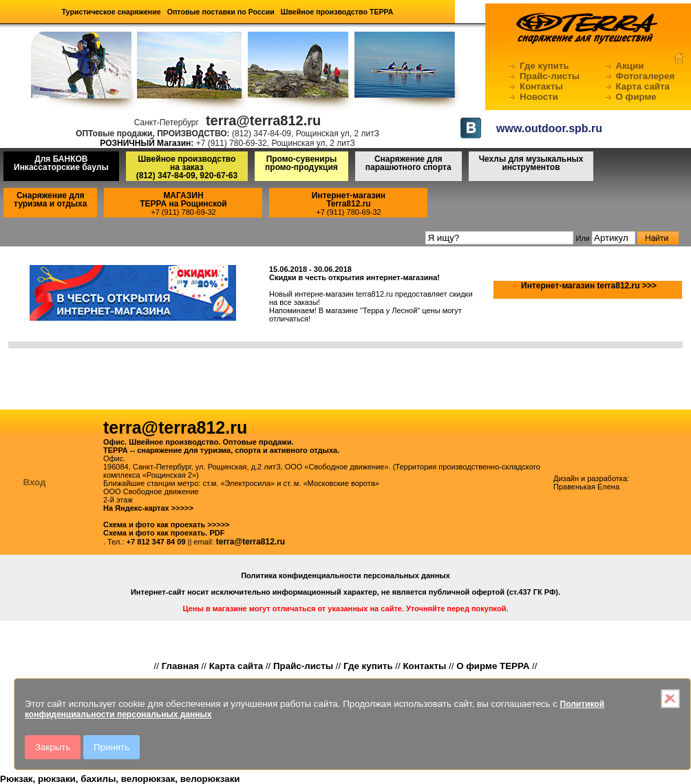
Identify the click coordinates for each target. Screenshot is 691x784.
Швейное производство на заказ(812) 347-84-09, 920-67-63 (187, 167)
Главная (180, 666)
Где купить (544, 66)
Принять (111, 747)
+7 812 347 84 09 (156, 542)
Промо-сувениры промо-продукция (301, 163)
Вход (35, 482)
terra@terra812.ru (251, 542)
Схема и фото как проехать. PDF (164, 533)
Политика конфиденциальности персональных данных (345, 575)
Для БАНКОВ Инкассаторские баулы (61, 163)
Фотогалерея (646, 76)
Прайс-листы (550, 76)
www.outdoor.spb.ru (549, 128)
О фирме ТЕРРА (493, 666)
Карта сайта (643, 86)
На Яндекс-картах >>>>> (148, 508)
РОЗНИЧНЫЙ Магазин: (147, 143)
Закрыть (53, 747)
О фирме (636, 97)
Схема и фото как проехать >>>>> (167, 525)
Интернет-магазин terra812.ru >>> (589, 286)
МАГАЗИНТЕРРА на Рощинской (183, 200)
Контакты (541, 86)
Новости (539, 97)
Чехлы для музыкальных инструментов (531, 163)
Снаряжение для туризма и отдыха (50, 200)
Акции (630, 66)
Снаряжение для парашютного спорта (408, 163)
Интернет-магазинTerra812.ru (349, 200)
